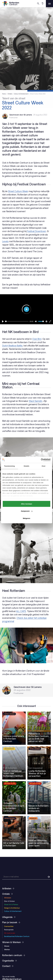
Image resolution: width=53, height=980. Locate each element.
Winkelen (8, 898)
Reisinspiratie (9, 930)
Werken (7, 949)
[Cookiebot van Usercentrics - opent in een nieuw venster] (41, 460)
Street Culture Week (18, 191)
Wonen (7, 946)
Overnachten (9, 926)
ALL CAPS (21, 611)
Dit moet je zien (10, 933)
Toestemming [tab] (9, 466)
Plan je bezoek (11, 922)
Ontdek (7, 894)
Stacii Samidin (36, 401)
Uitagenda (9, 917)
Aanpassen (27, 511)
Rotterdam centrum (14, 955)
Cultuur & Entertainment (13, 911)
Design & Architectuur (12, 908)
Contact (8, 966)
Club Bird (37, 339)
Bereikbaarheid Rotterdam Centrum (17, 936)
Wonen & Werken (13, 942)
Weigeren (26, 518)
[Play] (3, 321)
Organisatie (9, 961)
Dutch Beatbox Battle (12, 346)
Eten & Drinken (9, 901)
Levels (5, 241)
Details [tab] (26, 466)
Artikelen (8, 889)
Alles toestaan (26, 504)
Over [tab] (44, 466)
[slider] (17, 321)
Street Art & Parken (11, 904)
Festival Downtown (37, 231)
